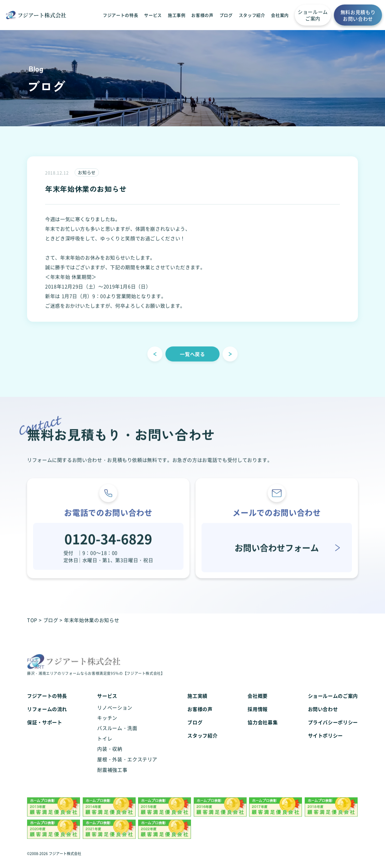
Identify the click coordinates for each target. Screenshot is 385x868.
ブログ (226, 15)
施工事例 (177, 15)
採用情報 (258, 718)
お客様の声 (202, 15)
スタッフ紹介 (252, 15)
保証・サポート (45, 731)
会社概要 (258, 704)
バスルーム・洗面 (117, 737)
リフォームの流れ (47, 718)
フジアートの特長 (120, 15)
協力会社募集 (263, 731)
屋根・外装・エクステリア (127, 768)
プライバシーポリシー (333, 731)
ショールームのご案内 (333, 704)
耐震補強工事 (112, 778)
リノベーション (115, 716)
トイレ (105, 747)
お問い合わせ (323, 718)
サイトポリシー (325, 744)
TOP (32, 620)
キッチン (107, 726)
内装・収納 (110, 757)
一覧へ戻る (192, 362)
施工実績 (197, 704)
